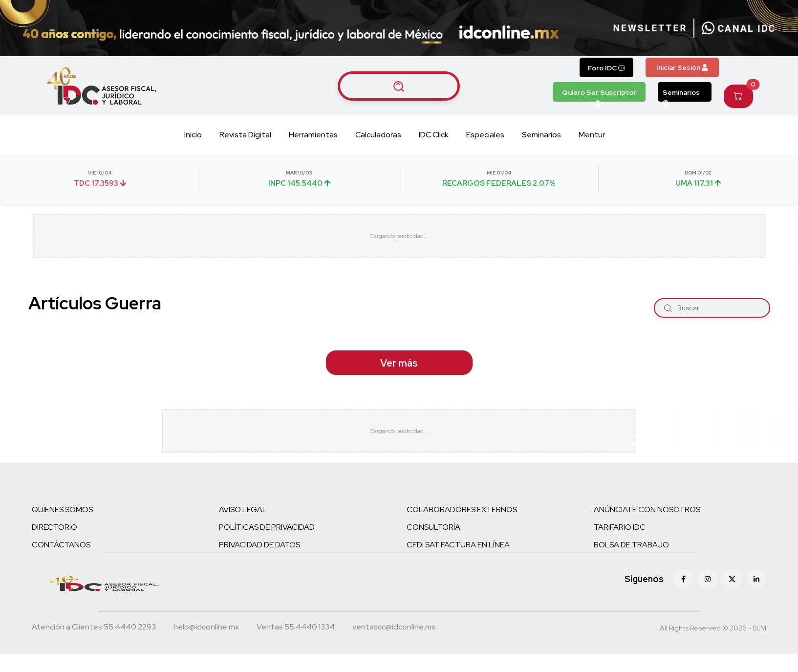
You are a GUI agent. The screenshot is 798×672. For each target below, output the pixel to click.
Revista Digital (245, 135)
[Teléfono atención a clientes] (94, 628)
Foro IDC (606, 68)
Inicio (193, 135)
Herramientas (313, 135)
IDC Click (434, 135)
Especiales (485, 135)
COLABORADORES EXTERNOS (462, 509)
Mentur (592, 135)
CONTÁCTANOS (61, 545)
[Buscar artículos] (399, 86)
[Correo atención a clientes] (206, 628)
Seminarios (681, 95)
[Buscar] (668, 308)
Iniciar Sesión (682, 67)
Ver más (399, 363)
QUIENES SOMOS (62, 509)
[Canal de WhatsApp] (738, 28)
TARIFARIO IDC (620, 527)
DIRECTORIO (54, 527)
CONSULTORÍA (433, 527)
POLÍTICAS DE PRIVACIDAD (267, 527)
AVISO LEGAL (243, 509)
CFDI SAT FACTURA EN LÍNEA (458, 545)
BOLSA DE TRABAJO (631, 545)
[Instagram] (708, 579)
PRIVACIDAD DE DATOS (259, 545)
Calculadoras (378, 135)
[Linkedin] (756, 579)
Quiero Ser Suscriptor (599, 95)
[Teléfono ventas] (296, 628)
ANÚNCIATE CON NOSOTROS (647, 509)
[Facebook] (683, 579)
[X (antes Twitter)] (732, 579)
